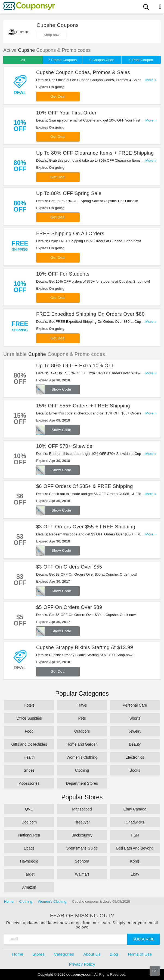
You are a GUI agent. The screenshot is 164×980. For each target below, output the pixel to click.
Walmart (82, 874)
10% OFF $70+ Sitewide (64, 446)
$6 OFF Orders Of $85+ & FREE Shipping (85, 486)
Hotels (29, 705)
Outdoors (82, 731)
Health (29, 757)
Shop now (52, 35)
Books (135, 770)
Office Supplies (29, 718)
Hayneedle (29, 861)
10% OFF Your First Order (66, 113)
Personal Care (135, 705)
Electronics (135, 757)
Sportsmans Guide (82, 848)
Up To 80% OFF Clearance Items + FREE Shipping (95, 153)
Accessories (29, 783)
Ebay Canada (135, 809)
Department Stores (82, 783)
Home (9, 901)
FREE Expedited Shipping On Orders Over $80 (90, 314)
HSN (135, 835)
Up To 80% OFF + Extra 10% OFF (75, 366)
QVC (29, 809)
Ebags (29, 848)
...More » (149, 80)
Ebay (135, 874)
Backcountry (82, 835)
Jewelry (135, 731)
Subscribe (144, 939)
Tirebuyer (82, 822)
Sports (135, 718)
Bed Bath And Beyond (135, 848)
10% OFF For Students (63, 274)
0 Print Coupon (141, 60)
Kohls (135, 861)
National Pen (29, 835)
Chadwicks (135, 822)
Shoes (29, 770)
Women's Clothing (82, 757)
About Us (92, 954)
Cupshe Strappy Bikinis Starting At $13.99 (85, 647)
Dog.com (29, 822)
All (23, 60)
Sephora (82, 861)
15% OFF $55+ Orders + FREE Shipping (83, 406)
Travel (82, 705)
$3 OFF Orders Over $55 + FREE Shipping (86, 527)
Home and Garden (82, 744)
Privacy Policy (82, 964)
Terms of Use (140, 954)
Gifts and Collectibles (29, 744)
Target (29, 874)
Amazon (29, 887)
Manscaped (82, 809)
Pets (82, 718)
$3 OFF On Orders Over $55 (69, 567)
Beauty (135, 744)
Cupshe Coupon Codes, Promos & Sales (83, 72)
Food (29, 731)
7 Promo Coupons (62, 60)
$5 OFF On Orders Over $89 (69, 607)
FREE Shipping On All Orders (70, 234)
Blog (114, 954)
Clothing (82, 770)
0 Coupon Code (102, 60)
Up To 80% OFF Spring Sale (69, 193)
